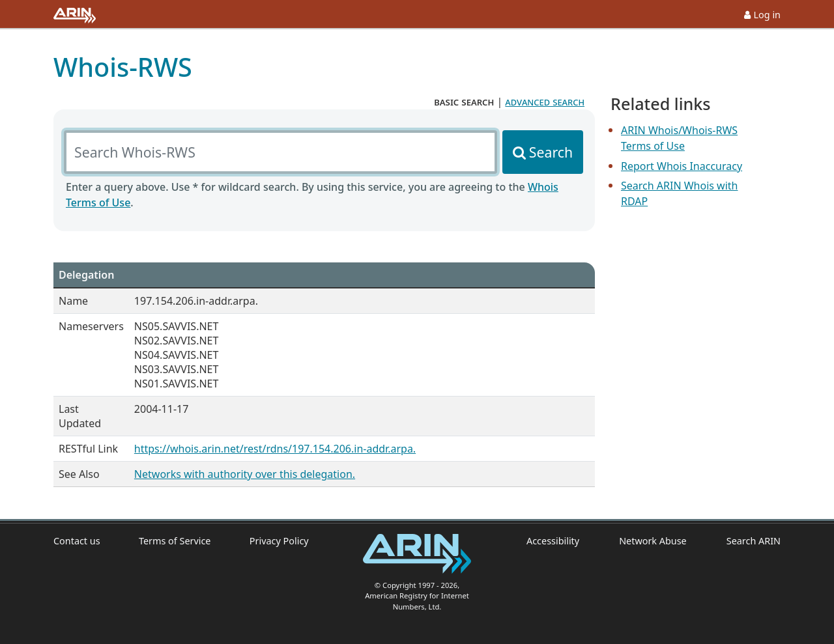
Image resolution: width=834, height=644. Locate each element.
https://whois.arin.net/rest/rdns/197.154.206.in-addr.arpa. (275, 449)
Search (551, 152)
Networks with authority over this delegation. (245, 474)
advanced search (545, 102)
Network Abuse (653, 541)
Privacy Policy (279, 541)
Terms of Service (175, 541)
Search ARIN (754, 541)
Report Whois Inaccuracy (682, 166)
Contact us (77, 541)
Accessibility (553, 541)
